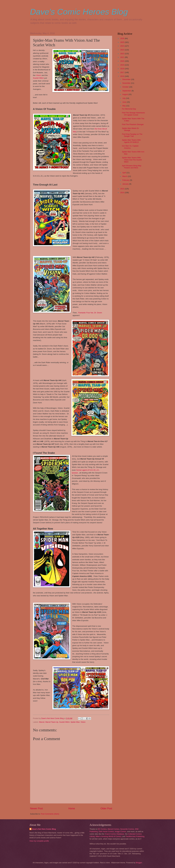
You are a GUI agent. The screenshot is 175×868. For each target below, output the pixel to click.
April (124, 173)
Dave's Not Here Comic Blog (44, 829)
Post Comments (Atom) (50, 814)
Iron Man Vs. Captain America (130, 147)
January (126, 184)
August (125, 94)
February (126, 180)
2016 (122, 76)
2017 (122, 72)
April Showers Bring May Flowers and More (132, 167)
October (126, 87)
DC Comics (102, 829)
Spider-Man (75, 722)
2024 (122, 46)
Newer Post (36, 808)
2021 (122, 57)
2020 (122, 61)
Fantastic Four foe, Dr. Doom (90, 313)
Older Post (106, 808)
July (124, 98)
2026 (122, 38)
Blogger (139, 863)
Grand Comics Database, (115, 834)
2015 (122, 189)
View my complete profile (39, 841)
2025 (122, 42)
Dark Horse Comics (106, 831)
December (127, 79)
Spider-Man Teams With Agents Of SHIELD (131, 141)
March (125, 176)
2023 (122, 50)
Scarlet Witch (38, 78)
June (125, 102)
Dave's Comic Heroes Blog (79, 12)
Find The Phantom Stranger (133, 124)
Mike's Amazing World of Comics (109, 836)
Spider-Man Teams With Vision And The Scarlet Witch (132, 160)
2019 (122, 65)
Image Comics (120, 831)
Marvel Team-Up (52, 722)
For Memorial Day (129, 109)
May (124, 106)
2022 (122, 54)
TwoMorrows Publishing (135, 836)
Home (72, 808)
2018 (122, 69)
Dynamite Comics (127, 829)
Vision (39, 75)
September (127, 91)
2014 (122, 193)
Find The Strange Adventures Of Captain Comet (133, 114)
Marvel (42, 722)
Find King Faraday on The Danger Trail (132, 135)
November (127, 83)
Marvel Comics (113, 829)
